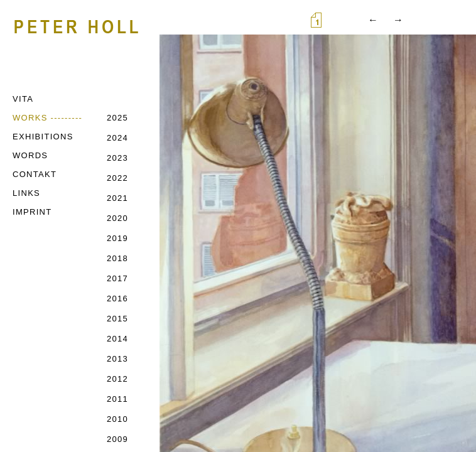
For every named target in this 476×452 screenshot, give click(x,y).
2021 (117, 198)
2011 (117, 399)
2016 (117, 299)
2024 (117, 138)
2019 (117, 238)
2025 (117, 118)
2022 (117, 178)
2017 (117, 278)
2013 (117, 359)
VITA (23, 99)
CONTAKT (35, 174)
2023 (117, 158)
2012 (117, 379)
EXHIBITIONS (43, 137)
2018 (117, 258)
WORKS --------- (47, 118)
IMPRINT (32, 212)
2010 (117, 419)
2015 (117, 319)
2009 (117, 439)
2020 (117, 218)
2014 (117, 339)
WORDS (30, 155)
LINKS (26, 193)
